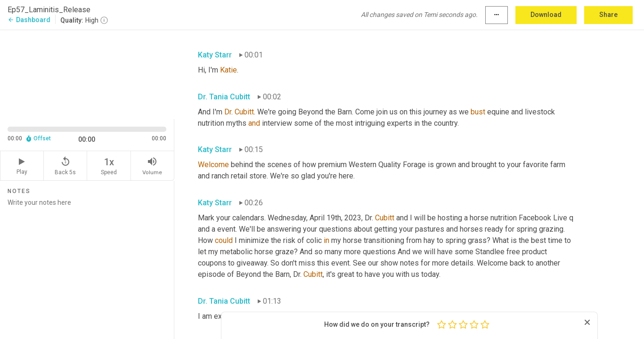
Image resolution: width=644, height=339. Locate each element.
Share (608, 15)
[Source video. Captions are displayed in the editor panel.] (87, 74)
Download (546, 15)
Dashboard (29, 20)
